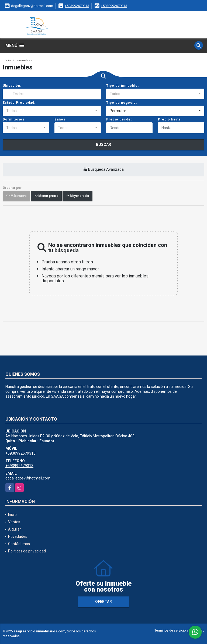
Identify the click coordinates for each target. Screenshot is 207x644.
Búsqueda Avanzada (104, 170)
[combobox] (155, 94)
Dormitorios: (14, 119)
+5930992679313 (114, 6)
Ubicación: (12, 86)
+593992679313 (77, 6)
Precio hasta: (170, 119)
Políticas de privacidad (27, 551)
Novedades (18, 536)
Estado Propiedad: (19, 103)
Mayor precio (77, 196)
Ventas (14, 522)
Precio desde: (119, 119)
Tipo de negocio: (122, 103)
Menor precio (46, 196)
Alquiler (15, 529)
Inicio (7, 60)
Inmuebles (24, 60)
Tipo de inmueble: (123, 86)
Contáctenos (19, 544)
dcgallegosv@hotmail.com (28, 478)
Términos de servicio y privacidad (179, 630)
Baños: (61, 119)
